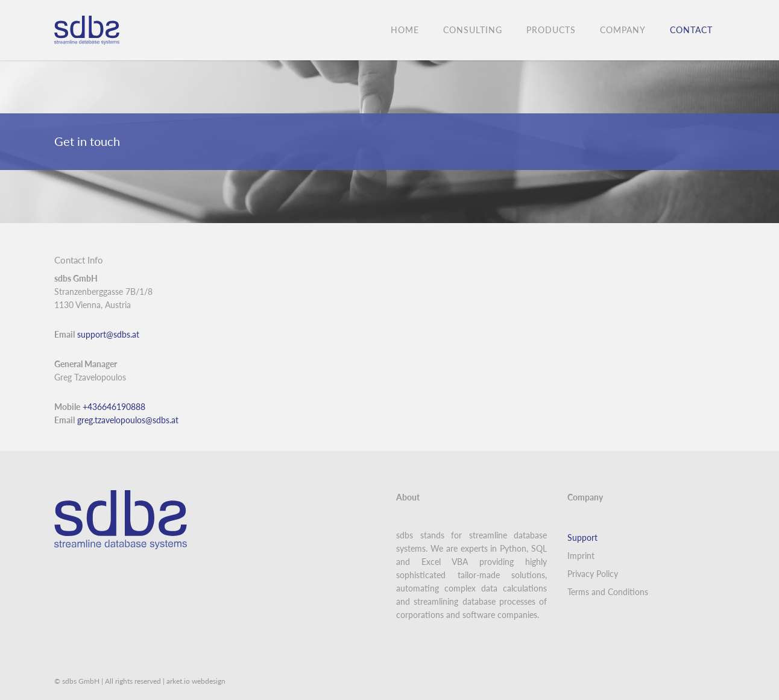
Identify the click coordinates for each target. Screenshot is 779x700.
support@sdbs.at (108, 334)
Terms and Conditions (608, 592)
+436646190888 (115, 407)
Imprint (581, 556)
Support (582, 538)
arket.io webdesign (196, 681)
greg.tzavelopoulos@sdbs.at (128, 420)
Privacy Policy (593, 574)
